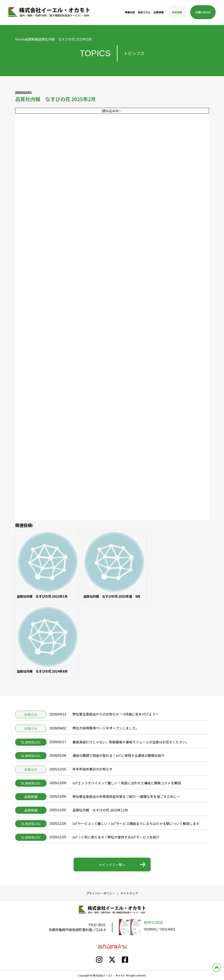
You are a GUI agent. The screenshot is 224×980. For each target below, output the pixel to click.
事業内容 (130, 12)
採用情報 (177, 12)
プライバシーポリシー (101, 893)
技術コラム (144, 12)
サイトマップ (129, 893)
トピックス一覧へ (112, 864)
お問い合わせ (203, 12)
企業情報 (159, 12)
